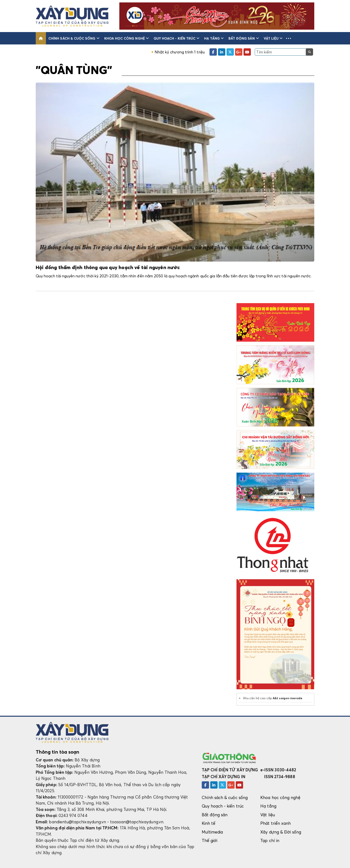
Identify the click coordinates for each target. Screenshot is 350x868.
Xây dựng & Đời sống (281, 832)
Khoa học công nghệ (127, 38)
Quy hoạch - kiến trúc (176, 38)
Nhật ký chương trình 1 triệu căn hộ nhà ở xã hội (206, 52)
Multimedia (212, 832)
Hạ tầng (214, 38)
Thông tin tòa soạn (57, 752)
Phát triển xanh (276, 823)
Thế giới (210, 840)
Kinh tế (209, 823)
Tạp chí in (270, 840)
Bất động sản (244, 38)
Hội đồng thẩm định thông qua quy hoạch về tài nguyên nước (108, 268)
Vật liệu (273, 38)
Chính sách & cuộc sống (74, 38)
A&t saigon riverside (288, 698)
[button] (289, 38)
